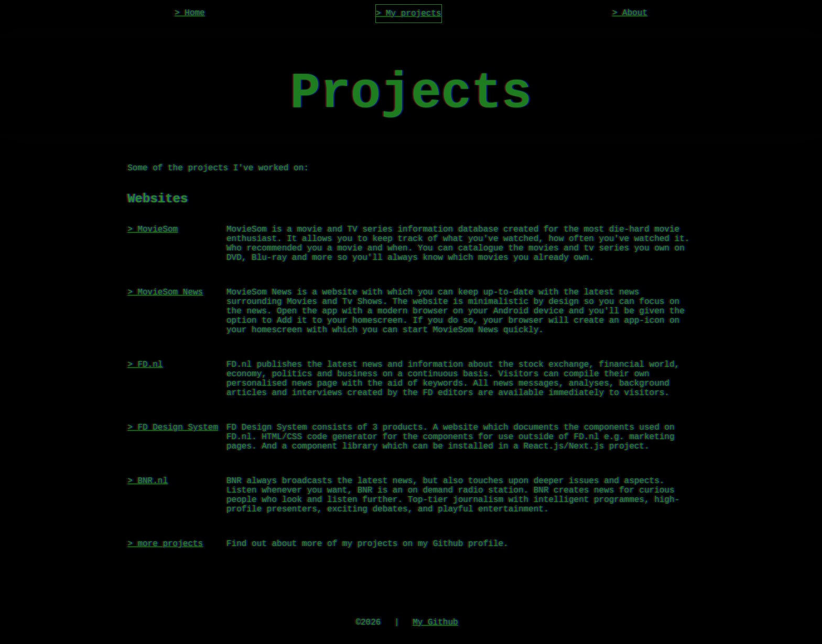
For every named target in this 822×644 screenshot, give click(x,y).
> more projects (165, 606)
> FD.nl (145, 403)
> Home (190, 14)
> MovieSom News (165, 321)
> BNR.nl (148, 534)
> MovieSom (153, 249)
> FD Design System (173, 475)
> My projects (409, 15)
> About (630, 14)
